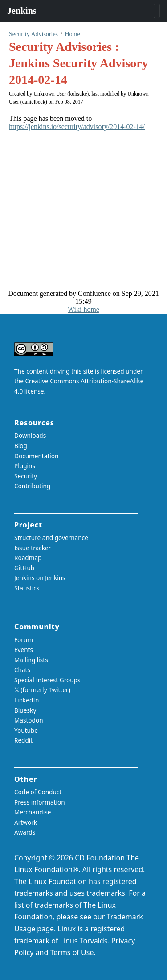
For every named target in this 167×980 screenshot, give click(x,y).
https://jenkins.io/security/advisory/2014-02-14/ (77, 127)
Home (72, 34)
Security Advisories (33, 34)
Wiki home (83, 309)
